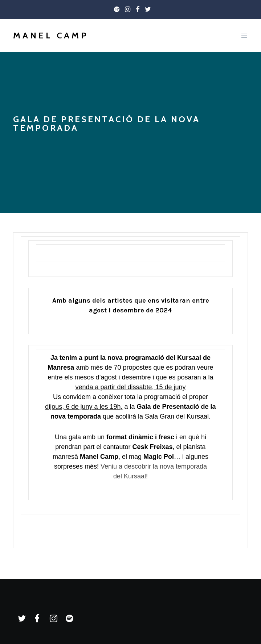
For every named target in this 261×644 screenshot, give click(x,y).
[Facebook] (138, 9)
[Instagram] (128, 9)
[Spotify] (117, 9)
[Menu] (242, 36)
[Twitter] (148, 9)
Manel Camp (51, 35)
